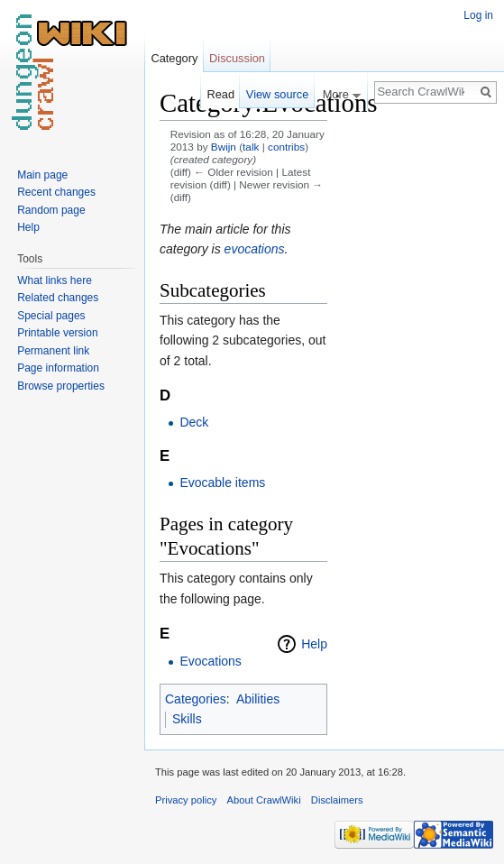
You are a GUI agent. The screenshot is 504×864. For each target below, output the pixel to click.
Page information (58, 368)
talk (251, 147)
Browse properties (61, 386)
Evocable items (222, 483)
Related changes (58, 298)
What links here (55, 280)
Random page (51, 210)
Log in (478, 15)
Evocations (210, 661)
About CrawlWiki (264, 800)
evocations (255, 249)
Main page (42, 175)
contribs (286, 147)
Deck (194, 422)
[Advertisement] (417, 357)
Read (220, 94)
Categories (196, 699)
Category (174, 58)
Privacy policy (186, 800)
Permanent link (53, 351)
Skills (187, 719)
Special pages (51, 316)
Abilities (258, 699)
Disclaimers (337, 800)
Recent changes (56, 192)
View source (277, 94)
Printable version (57, 333)
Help (314, 644)
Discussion (237, 58)
